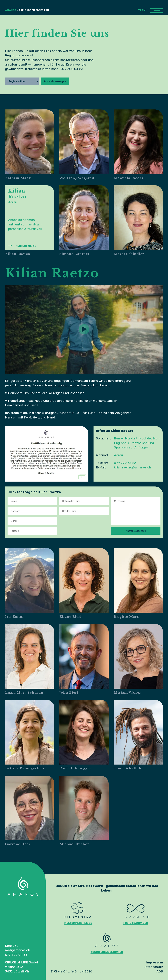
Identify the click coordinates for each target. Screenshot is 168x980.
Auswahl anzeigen (55, 81)
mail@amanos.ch (18, 950)
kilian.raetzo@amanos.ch (132, 467)
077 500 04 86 (16, 955)
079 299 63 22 (125, 463)
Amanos (27, 10)
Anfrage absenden (136, 531)
